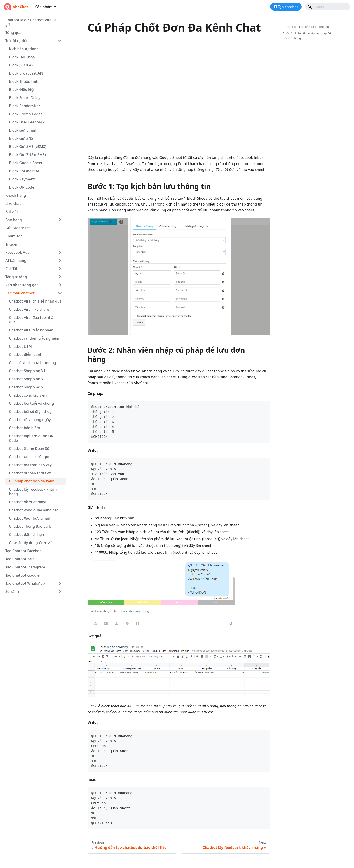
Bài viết (12, 212)
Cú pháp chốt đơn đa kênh (32, 481)
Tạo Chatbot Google (22, 575)
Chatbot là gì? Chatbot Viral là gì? (31, 22)
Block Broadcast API (26, 73)
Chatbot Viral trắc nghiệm (31, 330)
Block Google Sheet (26, 163)
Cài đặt (11, 269)
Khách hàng (16, 195)
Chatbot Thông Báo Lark (30, 526)
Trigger (12, 244)
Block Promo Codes (26, 114)
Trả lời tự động (18, 41)
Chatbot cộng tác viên (28, 395)
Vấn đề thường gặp (22, 285)
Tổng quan (15, 33)
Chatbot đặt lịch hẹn (27, 535)
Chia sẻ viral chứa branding (33, 363)
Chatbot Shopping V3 (27, 387)
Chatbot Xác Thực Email (29, 518)
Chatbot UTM (20, 346)
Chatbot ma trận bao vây (30, 465)
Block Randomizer (25, 106)
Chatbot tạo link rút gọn (30, 457)
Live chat (13, 203)
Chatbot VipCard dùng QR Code (31, 438)
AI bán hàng (16, 260)
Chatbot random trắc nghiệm (34, 338)
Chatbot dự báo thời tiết (30, 473)
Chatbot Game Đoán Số (29, 449)
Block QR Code (22, 187)
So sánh (12, 591)
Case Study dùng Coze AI (30, 543)
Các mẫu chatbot (20, 293)
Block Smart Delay (25, 98)
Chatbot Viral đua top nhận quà (32, 320)
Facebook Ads (17, 252)
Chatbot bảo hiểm (24, 428)
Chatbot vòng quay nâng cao (34, 510)
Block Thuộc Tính (24, 81)
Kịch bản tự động (24, 49)
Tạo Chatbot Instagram (25, 567)
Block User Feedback (27, 122)
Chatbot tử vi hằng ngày (30, 420)
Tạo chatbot (288, 7)
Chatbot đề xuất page (28, 502)
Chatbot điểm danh (26, 355)
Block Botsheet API (25, 171)
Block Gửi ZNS (21, 138)
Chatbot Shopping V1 (27, 371)
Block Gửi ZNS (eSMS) (27, 155)
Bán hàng (14, 220)
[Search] (328, 7)
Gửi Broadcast (18, 228)
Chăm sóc (14, 236)
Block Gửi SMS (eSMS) (28, 147)
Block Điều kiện (22, 90)
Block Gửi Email (22, 130)
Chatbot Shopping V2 (27, 379)
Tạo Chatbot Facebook (24, 551)
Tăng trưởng (16, 277)
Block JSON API (22, 65)
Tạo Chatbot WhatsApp (25, 583)
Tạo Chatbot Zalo (20, 559)
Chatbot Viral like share (29, 309)
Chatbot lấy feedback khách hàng (33, 492)
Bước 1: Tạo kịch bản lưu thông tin (306, 27)
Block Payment (22, 179)
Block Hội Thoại (22, 57)
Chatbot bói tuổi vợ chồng (31, 403)
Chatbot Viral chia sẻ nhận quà (35, 301)
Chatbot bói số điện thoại (31, 412)
